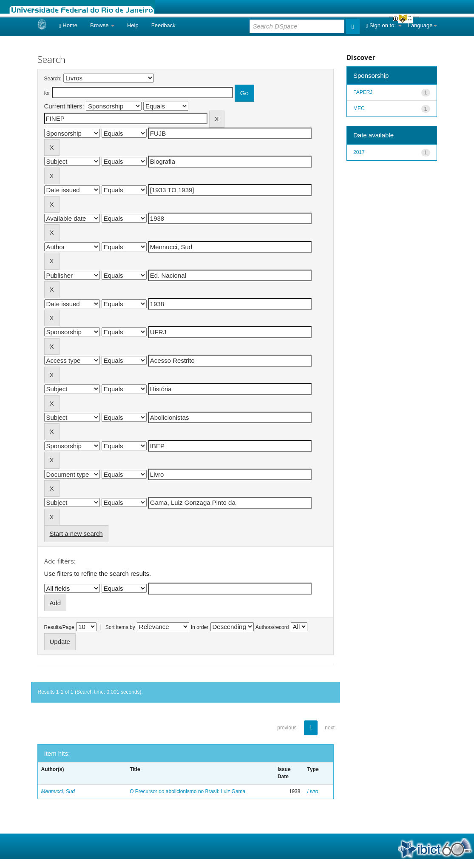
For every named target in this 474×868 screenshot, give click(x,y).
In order (200, 627)
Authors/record (272, 627)
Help (133, 25)
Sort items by (120, 627)
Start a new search (76, 534)
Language (423, 25)
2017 (359, 152)
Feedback (163, 25)
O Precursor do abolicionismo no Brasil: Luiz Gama (187, 791)
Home (68, 25)
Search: (53, 79)
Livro (312, 791)
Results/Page (59, 627)
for (47, 93)
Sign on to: (384, 25)
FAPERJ (363, 92)
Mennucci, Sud (58, 791)
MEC (359, 108)
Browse (102, 25)
